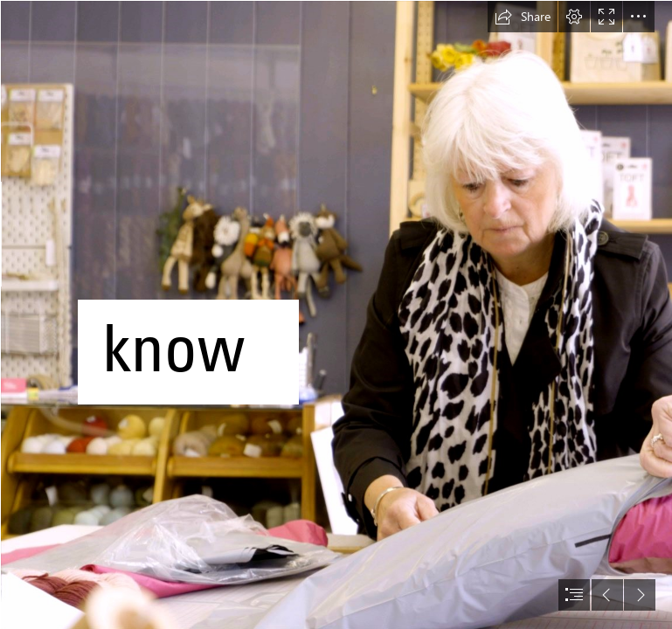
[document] (336, 314)
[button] (523, 17)
